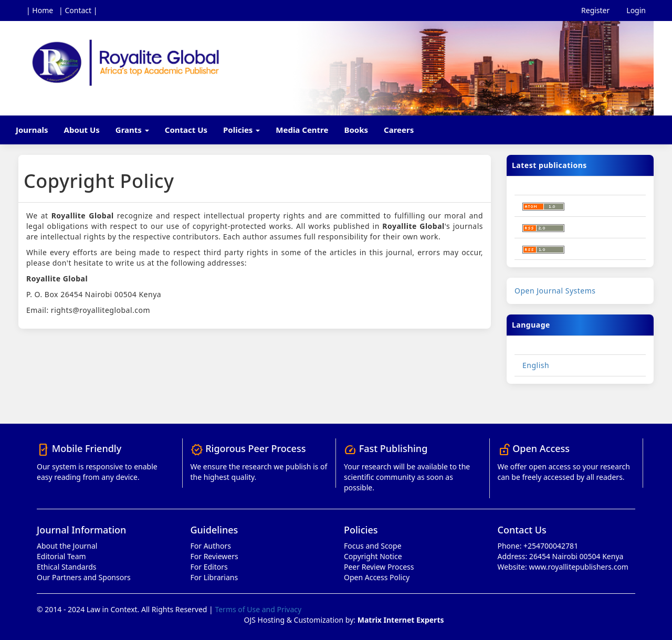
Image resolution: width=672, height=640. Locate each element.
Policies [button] (241, 130)
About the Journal (67, 546)
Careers (399, 130)
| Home (40, 10)
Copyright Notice (373, 556)
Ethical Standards (66, 567)
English (536, 365)
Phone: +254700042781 (538, 546)
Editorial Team (61, 556)
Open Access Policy (377, 577)
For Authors (211, 546)
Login (636, 10)
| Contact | (78, 10)
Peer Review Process (379, 567)
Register (595, 10)
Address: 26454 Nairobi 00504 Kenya (561, 556)
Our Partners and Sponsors (84, 577)
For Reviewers (214, 556)
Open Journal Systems (555, 291)
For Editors (209, 567)
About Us (82, 130)
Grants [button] (132, 130)
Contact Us (186, 130)
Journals (32, 130)
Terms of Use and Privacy (258, 609)
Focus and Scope (373, 546)
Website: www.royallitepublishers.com (563, 567)
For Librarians (214, 577)
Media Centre (302, 130)
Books (356, 130)
